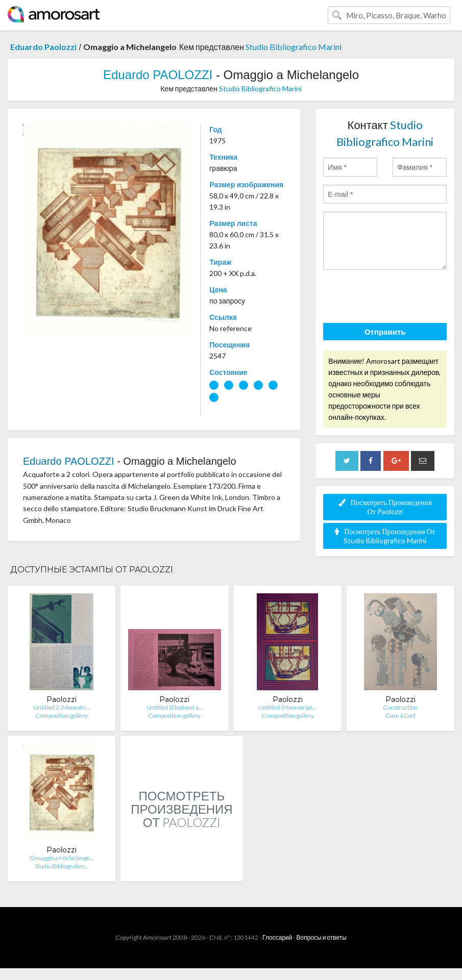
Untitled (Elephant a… (175, 707)
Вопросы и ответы (321, 937)
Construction (400, 707)
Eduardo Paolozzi (43, 47)
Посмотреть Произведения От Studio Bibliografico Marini (385, 536)
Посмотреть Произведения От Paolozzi (385, 507)
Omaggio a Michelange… (62, 858)
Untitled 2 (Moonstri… (62, 707)
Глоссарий (277, 937)
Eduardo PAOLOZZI (158, 75)
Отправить (385, 332)
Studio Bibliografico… (62, 866)
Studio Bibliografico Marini (294, 47)
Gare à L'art (400, 715)
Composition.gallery (62, 715)
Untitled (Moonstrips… (287, 707)
